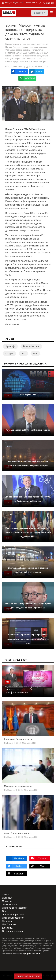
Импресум (7, 898)
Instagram (15, 874)
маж (35, 353)
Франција (10, 346)
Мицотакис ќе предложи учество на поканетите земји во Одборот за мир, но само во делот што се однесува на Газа (28, 532)
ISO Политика (9, 924)
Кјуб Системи (33, 954)
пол (23, 353)
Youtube (38, 858)
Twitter (14, 866)
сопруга (9, 353)
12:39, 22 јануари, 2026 (20, 693)
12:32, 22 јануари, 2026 (26, 743)
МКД (8, 682)
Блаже (10, 743)
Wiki (37, 866)
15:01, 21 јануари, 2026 (28, 790)
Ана (9, 693)
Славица (11, 790)
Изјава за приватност (13, 918)
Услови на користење (13, 914)
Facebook (15, 858)
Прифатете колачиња (28, 976)
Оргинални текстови (12, 931)
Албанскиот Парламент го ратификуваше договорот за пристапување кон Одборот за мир (28, 639)
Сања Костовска (16, 67)
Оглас (5, 911)
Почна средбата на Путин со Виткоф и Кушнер (28, 430)
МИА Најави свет (28, 394)
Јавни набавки (9, 904)
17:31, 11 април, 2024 (39, 67)
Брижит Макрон (31, 346)
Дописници (8, 928)
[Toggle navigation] (51, 12)
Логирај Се (48, 3)
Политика (7, 921)
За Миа (6, 894)
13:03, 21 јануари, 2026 (28, 837)
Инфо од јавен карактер (14, 908)
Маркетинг (7, 901)
